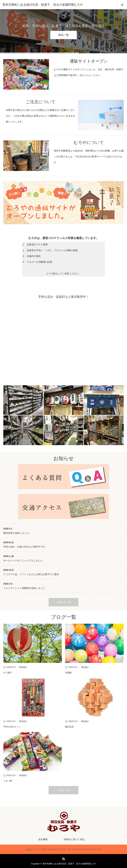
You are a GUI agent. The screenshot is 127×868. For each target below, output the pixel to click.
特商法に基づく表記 (74, 839)
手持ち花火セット (12, 727)
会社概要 (43, 839)
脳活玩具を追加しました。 (17, 533)
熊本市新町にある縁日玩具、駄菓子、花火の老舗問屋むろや (69, 864)
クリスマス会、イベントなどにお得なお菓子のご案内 (31, 574)
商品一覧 (63, 35)
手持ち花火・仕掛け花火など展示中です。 (25, 547)
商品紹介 (23, 667)
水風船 (68, 673)
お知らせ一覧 (63, 602)
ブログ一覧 (63, 790)
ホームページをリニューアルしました (23, 560)
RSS (63, 858)
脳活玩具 (69, 727)
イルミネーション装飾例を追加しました (24, 588)
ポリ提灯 (8, 673)
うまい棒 (8, 781)
